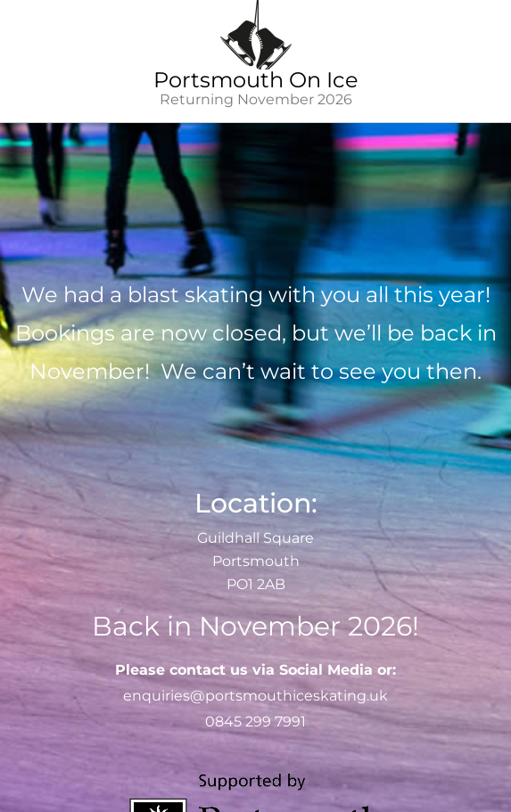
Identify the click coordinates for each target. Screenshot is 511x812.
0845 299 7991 (255, 722)
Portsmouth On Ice (256, 80)
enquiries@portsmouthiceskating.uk (255, 696)
